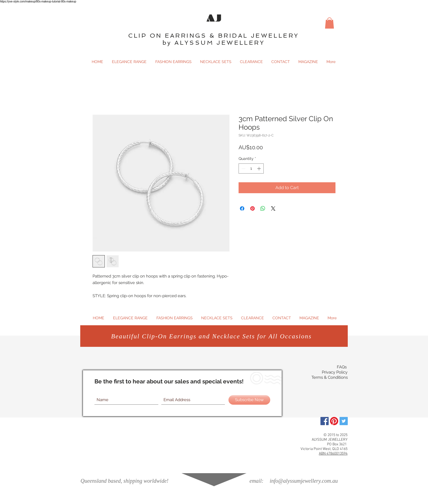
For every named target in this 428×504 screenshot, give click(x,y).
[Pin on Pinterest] (252, 208)
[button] (329, 23)
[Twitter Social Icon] (344, 421)
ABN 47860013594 (333, 454)
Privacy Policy (335, 372)
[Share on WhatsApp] (263, 208)
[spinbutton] (251, 169)
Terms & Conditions (330, 377)
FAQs (342, 367)
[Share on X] (273, 208)
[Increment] (259, 169)
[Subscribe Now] (249, 400)
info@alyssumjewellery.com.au (304, 481)
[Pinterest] (334, 421)
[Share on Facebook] (242, 208)
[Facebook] (325, 421)
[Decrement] (243, 169)
